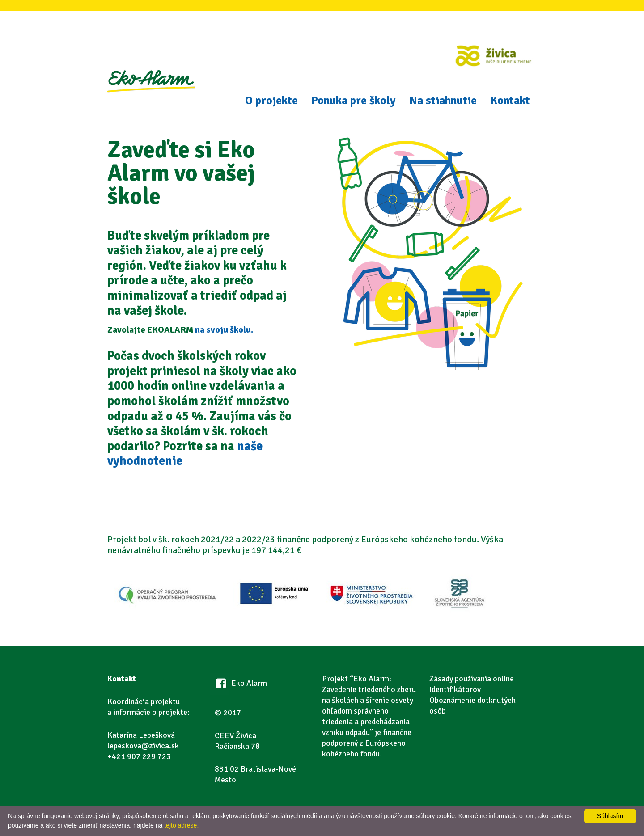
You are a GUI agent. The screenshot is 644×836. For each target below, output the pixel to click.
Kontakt (510, 100)
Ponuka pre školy (354, 100)
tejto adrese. (181, 825)
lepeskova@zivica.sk (143, 746)
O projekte (271, 100)
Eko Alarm (151, 92)
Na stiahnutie (443, 100)
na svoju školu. (224, 330)
